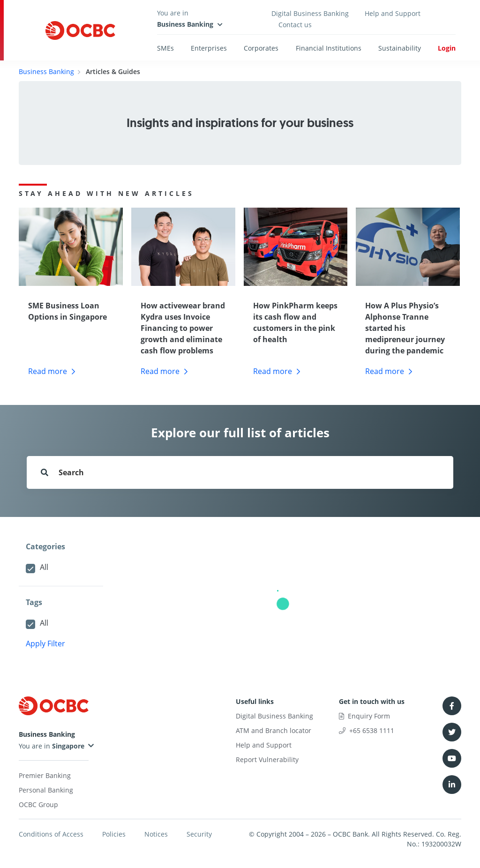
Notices (156, 834)
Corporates (261, 48)
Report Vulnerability (267, 759)
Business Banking (46, 71)
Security (199, 834)
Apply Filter (45, 644)
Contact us (295, 25)
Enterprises (209, 48)
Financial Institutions (329, 48)
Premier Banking (45, 775)
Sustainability (400, 48)
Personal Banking (46, 790)
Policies (114, 834)
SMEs (165, 48)
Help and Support (393, 13)
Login (447, 48)
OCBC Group (38, 804)
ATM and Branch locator (274, 730)
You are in (52, 746)
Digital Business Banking (310, 13)
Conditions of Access (51, 834)
